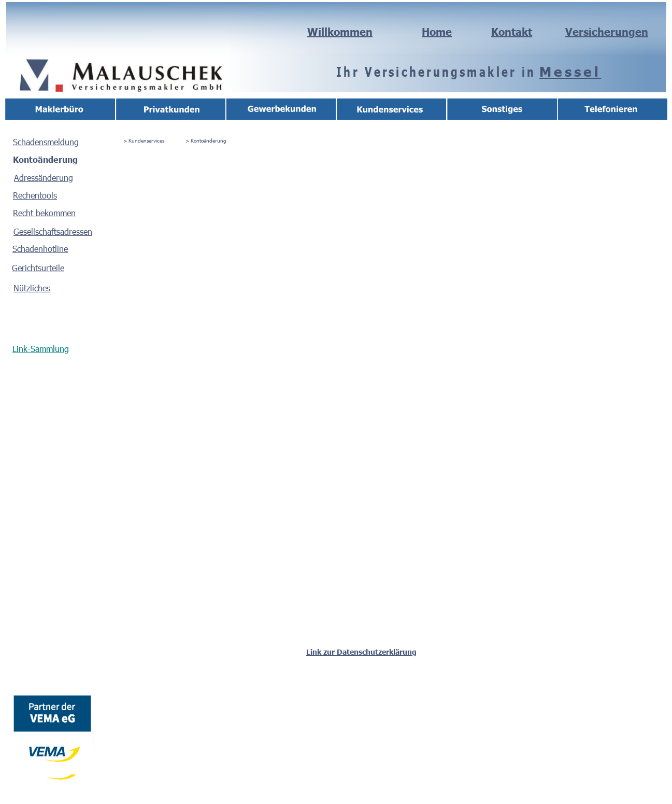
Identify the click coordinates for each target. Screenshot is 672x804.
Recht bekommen (44, 213)
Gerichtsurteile (38, 268)
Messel (570, 71)
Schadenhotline (40, 249)
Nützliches (32, 288)
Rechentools (35, 195)
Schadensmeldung (46, 142)
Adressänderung (44, 178)
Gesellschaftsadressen (53, 231)
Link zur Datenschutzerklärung (361, 652)
